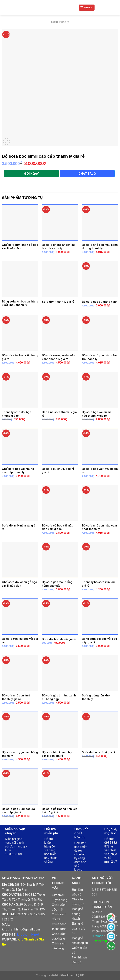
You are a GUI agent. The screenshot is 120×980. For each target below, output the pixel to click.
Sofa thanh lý (60, 22)
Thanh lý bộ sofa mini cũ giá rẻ (98, 584)
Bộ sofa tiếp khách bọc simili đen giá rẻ (58, 754)
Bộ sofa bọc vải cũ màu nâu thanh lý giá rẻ (98, 414)
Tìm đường (99, 941)
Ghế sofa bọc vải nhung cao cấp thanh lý (18, 471)
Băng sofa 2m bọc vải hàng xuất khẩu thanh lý (20, 303)
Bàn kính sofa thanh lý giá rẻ (59, 414)
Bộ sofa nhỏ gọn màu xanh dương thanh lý (100, 247)
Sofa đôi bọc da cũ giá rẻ (59, 639)
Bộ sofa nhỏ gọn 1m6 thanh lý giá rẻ (16, 697)
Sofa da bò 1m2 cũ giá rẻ (99, 752)
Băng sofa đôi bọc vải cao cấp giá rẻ (99, 640)
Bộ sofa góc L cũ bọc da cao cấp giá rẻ (18, 811)
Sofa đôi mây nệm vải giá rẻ (19, 527)
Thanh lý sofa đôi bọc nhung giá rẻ (17, 414)
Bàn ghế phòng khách (77, 914)
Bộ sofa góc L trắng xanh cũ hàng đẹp (59, 697)
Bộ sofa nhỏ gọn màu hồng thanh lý (20, 754)
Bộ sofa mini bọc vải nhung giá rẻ (20, 357)
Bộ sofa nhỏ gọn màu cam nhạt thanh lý (99, 527)
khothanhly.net (28, 934)
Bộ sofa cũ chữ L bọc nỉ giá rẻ (58, 471)
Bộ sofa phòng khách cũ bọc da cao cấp (58, 247)
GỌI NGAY (31, 173)
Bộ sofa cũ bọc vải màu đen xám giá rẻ (58, 527)
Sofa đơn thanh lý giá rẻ (58, 302)
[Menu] (87, 8)
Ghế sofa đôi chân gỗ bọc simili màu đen (19, 584)
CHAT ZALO (87, 173)
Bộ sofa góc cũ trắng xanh (100, 302)
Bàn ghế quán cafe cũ (79, 928)
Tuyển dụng (60, 900)
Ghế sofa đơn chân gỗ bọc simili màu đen (20, 247)
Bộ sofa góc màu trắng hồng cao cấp (57, 584)
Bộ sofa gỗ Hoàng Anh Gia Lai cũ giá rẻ (60, 811)
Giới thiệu (58, 895)
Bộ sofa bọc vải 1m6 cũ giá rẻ (100, 471)
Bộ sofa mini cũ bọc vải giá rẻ (20, 640)
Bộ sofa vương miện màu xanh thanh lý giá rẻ (58, 357)
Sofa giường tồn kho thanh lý (96, 697)
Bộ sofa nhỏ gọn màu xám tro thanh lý (99, 357)
